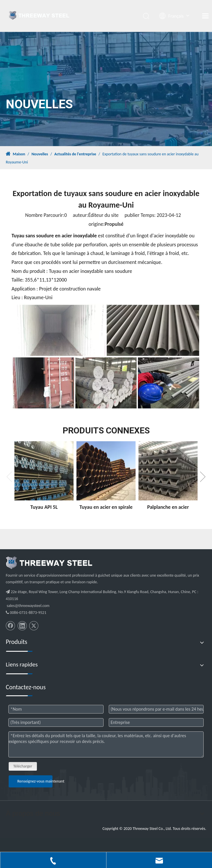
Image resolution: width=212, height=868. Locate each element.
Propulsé (114, 224)
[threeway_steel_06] (49, 563)
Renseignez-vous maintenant (35, 781)
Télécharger (23, 766)
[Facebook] (10, 626)
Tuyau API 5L (44, 507)
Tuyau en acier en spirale (106, 507)
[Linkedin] (22, 626)
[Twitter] (34, 626)
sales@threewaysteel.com (28, 606)
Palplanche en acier (168, 507)
